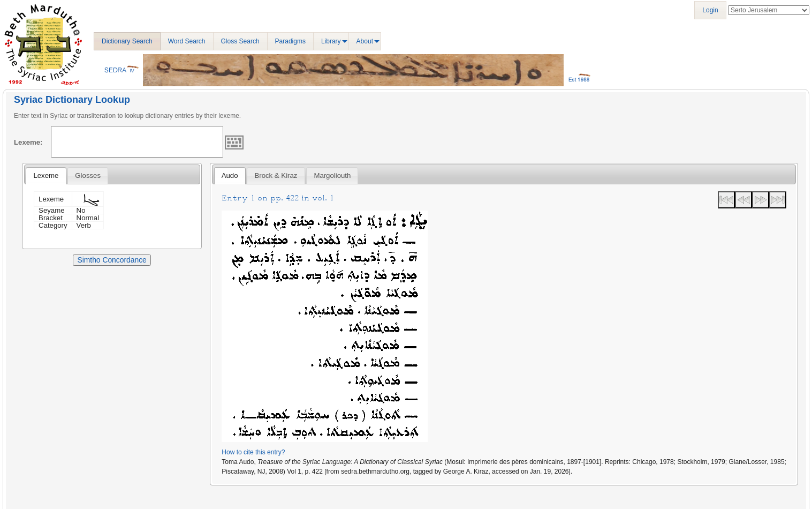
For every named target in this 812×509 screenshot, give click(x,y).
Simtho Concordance (112, 260)
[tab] (46, 176)
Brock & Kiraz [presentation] (276, 175)
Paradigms (290, 41)
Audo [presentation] (230, 175)
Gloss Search (240, 41)
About (365, 41)
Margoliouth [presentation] (332, 175)
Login (710, 10)
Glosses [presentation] (88, 175)
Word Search (187, 41)
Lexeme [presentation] (46, 175)
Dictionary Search (127, 41)
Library (331, 41)
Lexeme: (28, 142)
